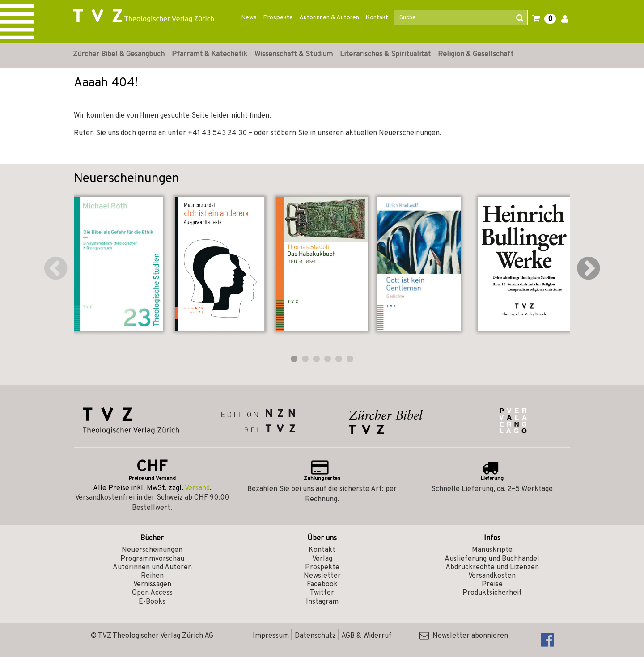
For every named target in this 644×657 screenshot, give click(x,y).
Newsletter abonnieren (464, 636)
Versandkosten (492, 576)
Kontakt (377, 18)
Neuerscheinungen (152, 550)
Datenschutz (315, 636)
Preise (492, 585)
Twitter (322, 593)
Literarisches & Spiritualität (385, 55)
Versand (197, 488)
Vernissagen (152, 585)
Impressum (271, 636)
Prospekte (278, 18)
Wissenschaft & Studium (294, 55)
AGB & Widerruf (366, 636)
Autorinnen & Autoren (329, 18)
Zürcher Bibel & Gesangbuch (119, 55)
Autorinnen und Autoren (152, 568)
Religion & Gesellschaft (476, 55)
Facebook (322, 585)
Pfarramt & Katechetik (210, 55)
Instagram (322, 602)
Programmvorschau (152, 559)
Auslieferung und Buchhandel (492, 559)
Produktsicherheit (492, 593)
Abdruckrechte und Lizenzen (492, 568)
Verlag (322, 559)
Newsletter (322, 576)
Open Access (152, 593)
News (249, 18)
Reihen (152, 576)
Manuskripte (492, 550)
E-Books (152, 602)
